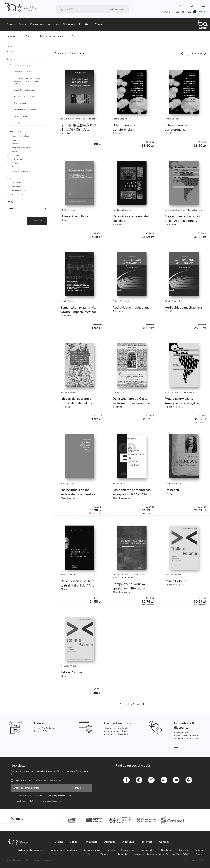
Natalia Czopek (120, 119)
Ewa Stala (117, 484)
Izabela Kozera (67, 301)
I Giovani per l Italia (74, 216)
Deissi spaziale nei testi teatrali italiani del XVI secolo (77, 585)
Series (91, 854)
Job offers (85, 24)
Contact (100, 24)
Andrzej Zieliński (68, 484)
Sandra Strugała (68, 392)
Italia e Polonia (175, 581)
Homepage (12, 36)
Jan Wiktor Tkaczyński (71, 119)
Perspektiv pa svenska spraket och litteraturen (130, 586)
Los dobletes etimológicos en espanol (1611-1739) (132, 492)
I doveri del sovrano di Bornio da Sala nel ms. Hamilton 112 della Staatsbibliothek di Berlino (80, 405)
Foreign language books (51, 36)
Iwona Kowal (128, 578)
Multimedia (122, 854)
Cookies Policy (148, 850)
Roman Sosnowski (69, 575)
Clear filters (37, 221)
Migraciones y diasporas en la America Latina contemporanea (182, 221)
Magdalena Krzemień (122, 210)
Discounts (69, 24)
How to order (128, 850)
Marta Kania (189, 392)
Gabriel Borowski (121, 301)
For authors (37, 24)
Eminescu (172, 490)
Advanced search (117, 9)
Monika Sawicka (195, 210)
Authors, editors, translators (63, 850)
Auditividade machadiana (131, 307)
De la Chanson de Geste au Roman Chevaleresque (131, 401)
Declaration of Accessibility (30, 850)
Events (11, 24)
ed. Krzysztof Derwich (175, 210)
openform (199, 860)
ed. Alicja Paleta (68, 210)
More (60, 780)
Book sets (106, 854)
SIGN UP (168, 12)
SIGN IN (180, 12)
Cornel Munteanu (173, 484)
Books (23, 24)
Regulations (167, 850)
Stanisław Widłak (173, 575)
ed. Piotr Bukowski (121, 575)
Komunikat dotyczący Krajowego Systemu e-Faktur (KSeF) (162, 854)
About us (53, 24)
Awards (111, 850)
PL (181, 6)
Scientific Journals (92, 850)
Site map (199, 850)
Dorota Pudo (118, 392)
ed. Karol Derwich (173, 392)
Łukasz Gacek (90, 119)
